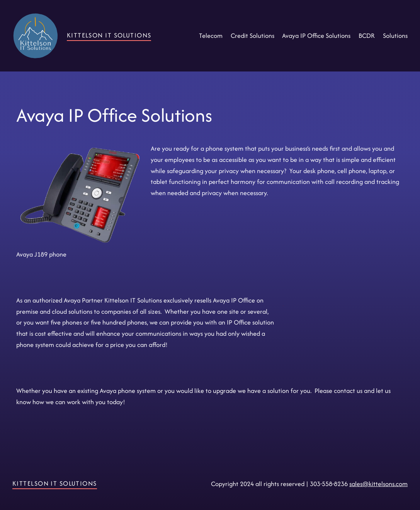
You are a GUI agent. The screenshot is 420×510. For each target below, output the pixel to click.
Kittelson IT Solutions (109, 35)
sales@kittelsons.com (378, 484)
